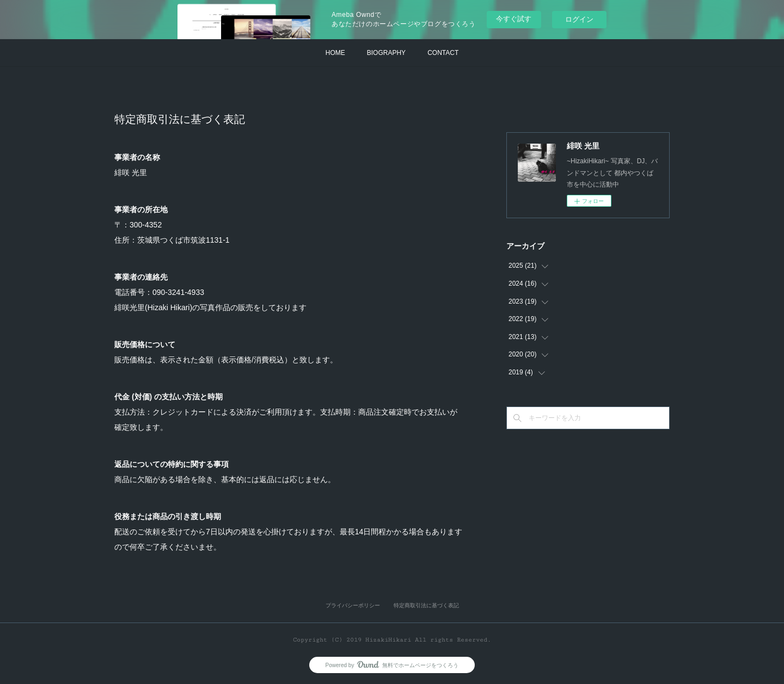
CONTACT (443, 53)
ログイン (579, 19)
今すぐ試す (514, 19)
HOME (335, 53)
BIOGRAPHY (386, 53)
